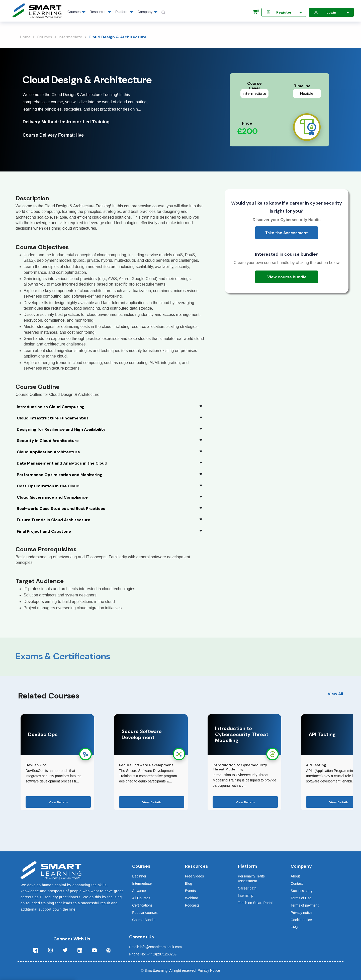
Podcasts (192, 905)
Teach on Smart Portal (255, 903)
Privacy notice (301, 913)
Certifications (142, 905)
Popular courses (145, 913)
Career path (247, 888)
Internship (246, 896)
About (295, 876)
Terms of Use (301, 898)
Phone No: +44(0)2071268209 (153, 954)
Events (190, 891)
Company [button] (145, 12)
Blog (189, 883)
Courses (44, 37)
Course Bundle (144, 920)
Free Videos (194, 876)
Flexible (307, 93)
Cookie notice (301, 920)
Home (25, 37)
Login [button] (332, 13)
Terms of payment (304, 905)
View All (335, 694)
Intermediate (70, 37)
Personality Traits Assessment (251, 879)
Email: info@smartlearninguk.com (155, 947)
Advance (139, 891)
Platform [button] (122, 12)
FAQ (294, 927)
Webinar (192, 898)
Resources (98, 12)
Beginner (139, 876)
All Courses (141, 898)
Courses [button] (74, 12)
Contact (297, 883)
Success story (301, 891)
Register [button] (285, 13)
